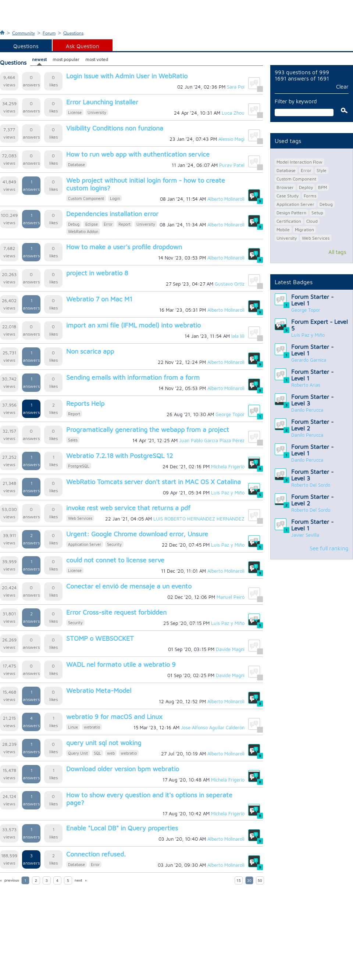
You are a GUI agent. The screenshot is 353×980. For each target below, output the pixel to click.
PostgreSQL (79, 466)
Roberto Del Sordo (311, 485)
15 (239, 881)
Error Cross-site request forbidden (116, 612)
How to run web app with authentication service (138, 154)
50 (260, 881)
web (111, 753)
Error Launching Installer (102, 102)
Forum (49, 33)
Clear (342, 87)
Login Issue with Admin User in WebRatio (127, 76)
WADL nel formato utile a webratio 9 (121, 664)
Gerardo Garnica (309, 360)
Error (108, 224)
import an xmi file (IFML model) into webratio (133, 325)
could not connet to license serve (115, 560)
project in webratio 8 (97, 273)
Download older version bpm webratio (123, 769)
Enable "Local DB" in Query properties (122, 828)
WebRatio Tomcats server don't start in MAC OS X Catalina (154, 482)
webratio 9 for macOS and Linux (114, 717)
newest (39, 59)
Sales (73, 440)
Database (76, 164)
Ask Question (83, 46)
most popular (66, 59)
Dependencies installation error (112, 214)
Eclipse (92, 224)
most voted (97, 59)
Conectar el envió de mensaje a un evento (129, 586)
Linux (73, 727)
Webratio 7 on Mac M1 (99, 299)
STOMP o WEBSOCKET (100, 638)
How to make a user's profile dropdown (124, 247)
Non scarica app (90, 351)
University (97, 112)
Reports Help (85, 403)
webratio (92, 727)
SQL (97, 753)
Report (124, 224)
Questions (73, 33)
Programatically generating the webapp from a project (148, 430)
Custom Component (86, 198)
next (79, 880)
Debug (74, 224)
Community (24, 33)
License (75, 112)
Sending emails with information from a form (133, 377)
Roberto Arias (306, 385)
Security (114, 544)
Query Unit (78, 753)
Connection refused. (96, 854)
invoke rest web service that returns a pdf (128, 508)
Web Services (80, 518)
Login (115, 198)
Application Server (85, 544)
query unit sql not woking (104, 743)
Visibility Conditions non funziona (115, 128)
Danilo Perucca (307, 410)
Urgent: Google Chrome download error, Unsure (137, 534)
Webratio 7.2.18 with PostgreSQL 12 (120, 456)
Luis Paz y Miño (308, 335)
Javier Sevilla (305, 535)
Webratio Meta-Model (99, 691)
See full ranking (329, 548)
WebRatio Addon (83, 231)
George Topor (306, 310)
